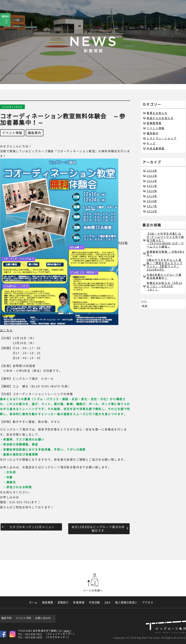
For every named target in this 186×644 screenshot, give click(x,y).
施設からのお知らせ (160, 118)
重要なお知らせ (157, 113)
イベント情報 (12, 133)
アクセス (148, 602)
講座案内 (35, 133)
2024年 (152, 171)
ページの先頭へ (93, 583)
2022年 (152, 181)
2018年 (152, 201)
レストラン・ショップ (162, 138)
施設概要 (48, 602)
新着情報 (79, 602)
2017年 (152, 206)
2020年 (152, 191)
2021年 (152, 186)
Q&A (108, 602)
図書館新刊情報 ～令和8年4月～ (165, 253)
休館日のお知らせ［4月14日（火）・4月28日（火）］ (164, 286)
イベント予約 (36, 618)
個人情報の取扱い (126, 602)
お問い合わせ (63, 618)
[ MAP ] (67, 630)
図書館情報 (154, 123)
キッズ (151, 143)
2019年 (152, 196)
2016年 (152, 211)
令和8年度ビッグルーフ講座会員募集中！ (164, 276)
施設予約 (7, 618)
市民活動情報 (156, 148)
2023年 (152, 176)
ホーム (33, 602)
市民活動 (94, 602)
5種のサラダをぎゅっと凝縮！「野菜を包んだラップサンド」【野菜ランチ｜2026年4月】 (165, 265)
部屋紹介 (63, 602)
